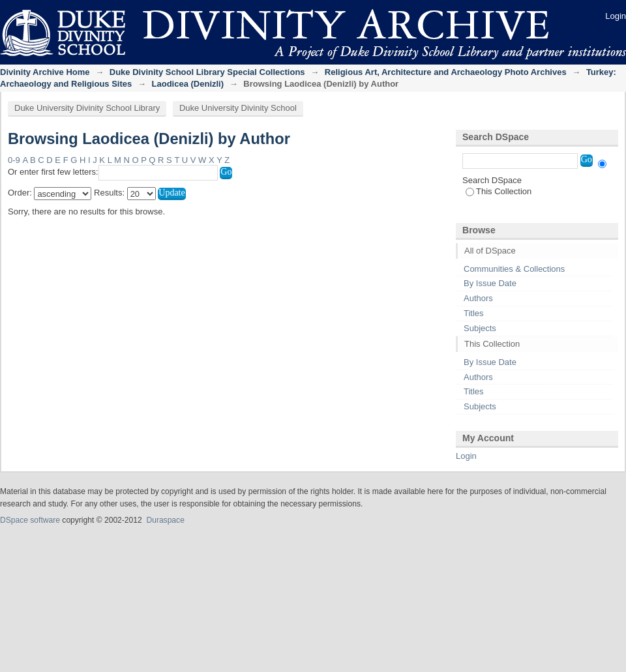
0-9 (14, 160)
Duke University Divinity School (238, 108)
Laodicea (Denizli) (188, 84)
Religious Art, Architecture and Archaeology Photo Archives (446, 72)
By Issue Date (490, 283)
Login (616, 16)
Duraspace (165, 520)
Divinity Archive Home (45, 72)
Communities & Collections (514, 269)
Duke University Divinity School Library (87, 108)
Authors (478, 298)
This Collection (499, 191)
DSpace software (30, 520)
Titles (474, 313)
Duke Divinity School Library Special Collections (207, 72)
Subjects (480, 328)
